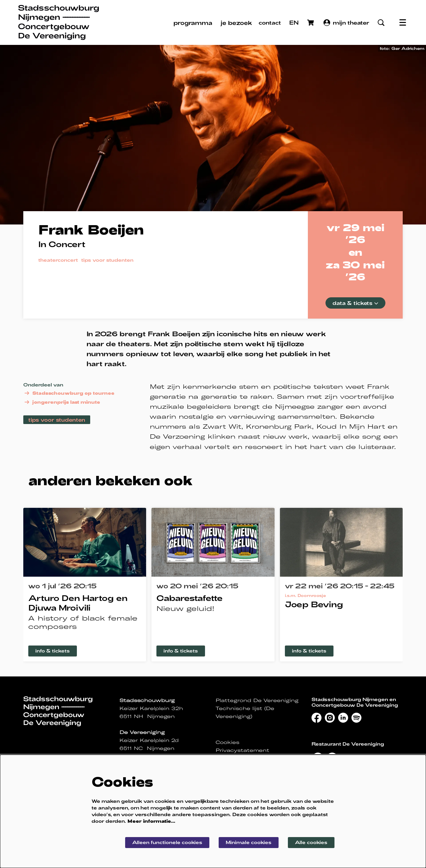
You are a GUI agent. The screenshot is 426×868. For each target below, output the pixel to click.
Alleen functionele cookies (167, 842)
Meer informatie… (151, 821)
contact (270, 22)
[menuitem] (193, 23)
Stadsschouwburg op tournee (69, 393)
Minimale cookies (249, 842)
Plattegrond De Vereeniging (257, 700)
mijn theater (346, 23)
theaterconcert (58, 260)
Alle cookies (311, 842)
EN (294, 22)
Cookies (227, 742)
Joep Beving (314, 604)
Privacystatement (242, 750)
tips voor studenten (107, 260)
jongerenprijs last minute (62, 402)
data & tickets (355, 303)
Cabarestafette (190, 598)
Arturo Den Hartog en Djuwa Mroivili (78, 603)
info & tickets (53, 651)
